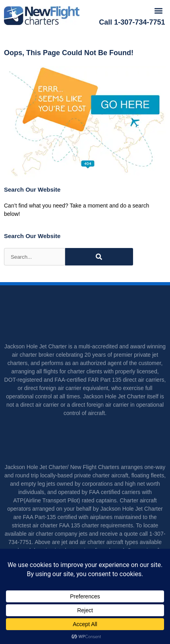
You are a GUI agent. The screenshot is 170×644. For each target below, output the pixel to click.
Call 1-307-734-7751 (132, 22)
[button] (158, 11)
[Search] (99, 257)
